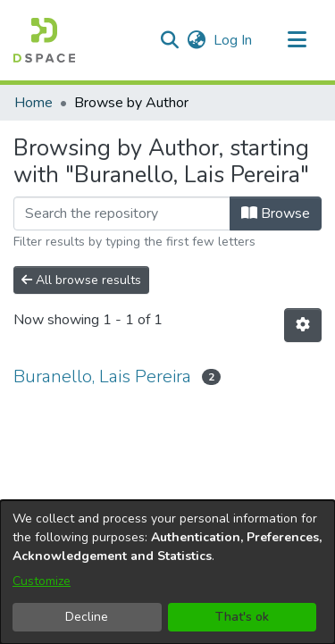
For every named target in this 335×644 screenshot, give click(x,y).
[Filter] (122, 213)
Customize (42, 581)
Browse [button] (276, 213)
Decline (87, 617)
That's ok (242, 617)
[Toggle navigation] (297, 40)
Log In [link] (234, 40)
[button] (44, 40)
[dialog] (167, 572)
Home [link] (33, 103)
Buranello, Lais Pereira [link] (102, 376)
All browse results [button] (81, 280)
